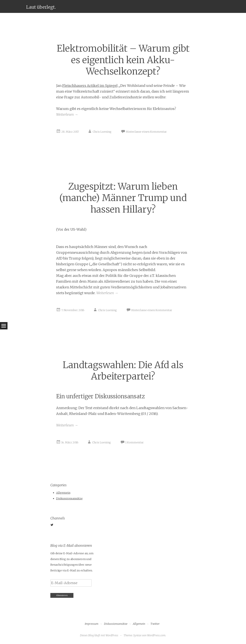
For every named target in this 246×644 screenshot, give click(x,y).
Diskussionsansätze (69, 498)
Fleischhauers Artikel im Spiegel (90, 86)
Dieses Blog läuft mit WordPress (99, 635)
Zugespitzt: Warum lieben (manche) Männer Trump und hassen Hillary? (123, 198)
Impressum (92, 624)
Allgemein (63, 493)
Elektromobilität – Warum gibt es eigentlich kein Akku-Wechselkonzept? (123, 60)
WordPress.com (156, 635)
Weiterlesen (67, 114)
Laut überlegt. (41, 7)
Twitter (155, 624)
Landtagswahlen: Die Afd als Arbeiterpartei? (123, 371)
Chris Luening (102, 132)
